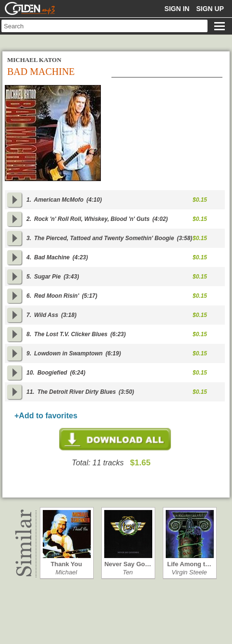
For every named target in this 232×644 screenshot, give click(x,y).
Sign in (177, 9)
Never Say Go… (128, 564)
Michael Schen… (66, 572)
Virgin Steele (189, 572)
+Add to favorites (46, 416)
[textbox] (104, 26)
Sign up (210, 9)
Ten (128, 572)
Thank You (66, 564)
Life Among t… (189, 564)
